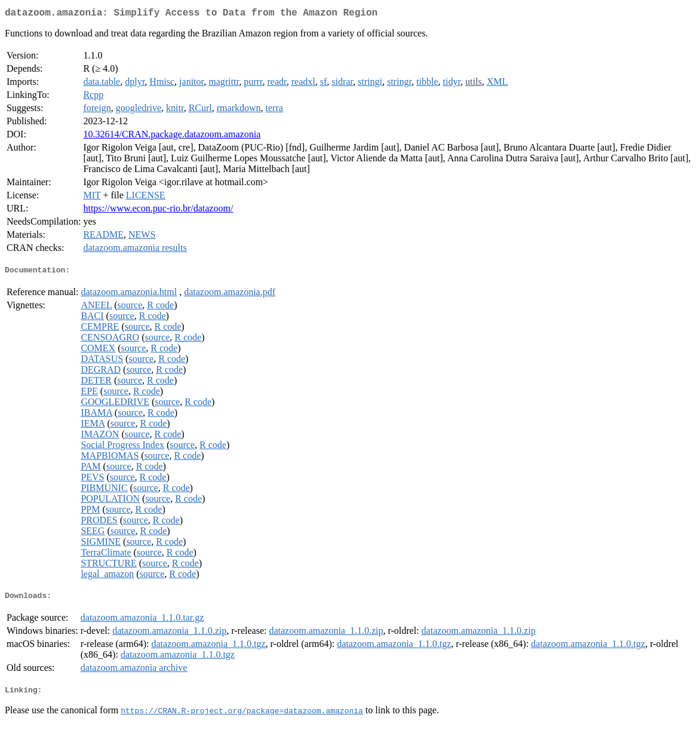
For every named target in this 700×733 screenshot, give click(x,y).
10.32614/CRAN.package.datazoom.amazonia (172, 137)
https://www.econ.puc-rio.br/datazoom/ (158, 211)
